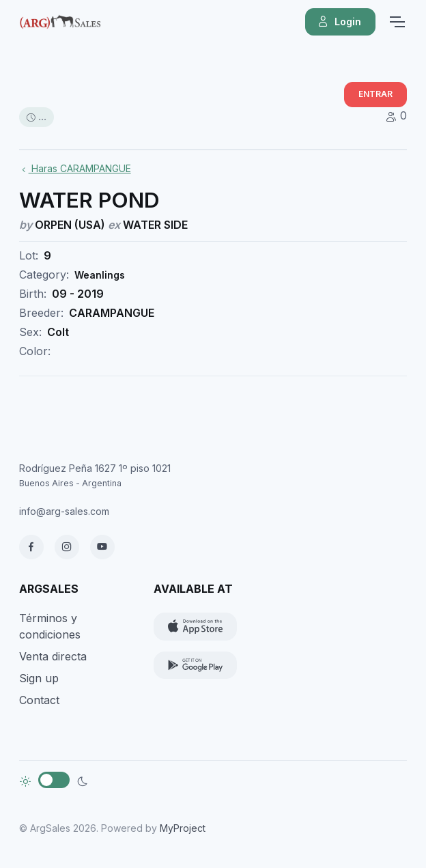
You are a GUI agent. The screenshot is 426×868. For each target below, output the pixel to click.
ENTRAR (375, 94)
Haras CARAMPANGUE (75, 168)
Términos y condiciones (50, 626)
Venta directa (53, 656)
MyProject (183, 828)
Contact (39, 700)
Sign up (39, 678)
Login (339, 22)
